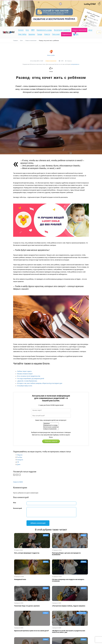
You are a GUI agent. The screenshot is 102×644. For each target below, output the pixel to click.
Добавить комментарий (38, 523)
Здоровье (51, 423)
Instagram (20, 460)
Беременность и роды (51, 425)
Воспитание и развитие (51, 427)
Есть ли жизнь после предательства (29, 376)
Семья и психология (51, 429)
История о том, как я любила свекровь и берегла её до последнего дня (40, 383)
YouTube (20, 457)
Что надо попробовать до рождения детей (31, 379)
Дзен (19, 464)
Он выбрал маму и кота (25, 386)
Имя (15, 503)
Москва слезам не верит (25, 374)
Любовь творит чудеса (24, 371)
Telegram (20, 455)
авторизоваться (75, 64)
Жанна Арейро (51, 55)
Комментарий (18, 508)
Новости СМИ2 (18, 482)
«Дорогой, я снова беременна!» (27, 381)
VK (18, 462)
